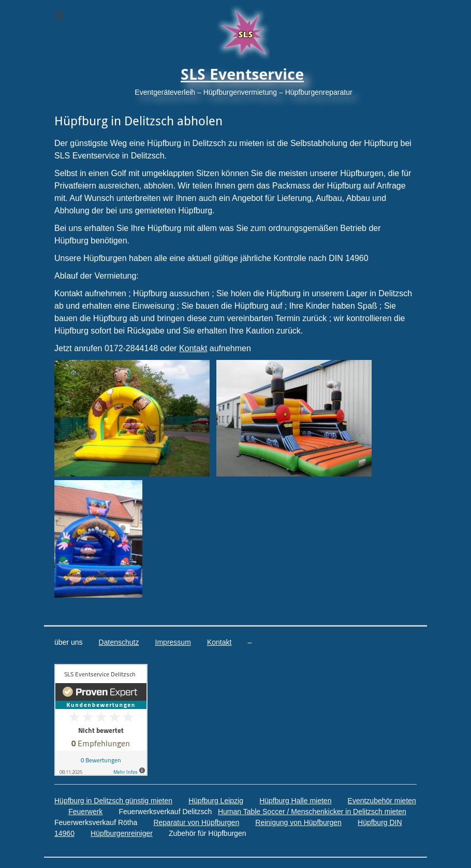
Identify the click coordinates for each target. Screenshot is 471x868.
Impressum (173, 642)
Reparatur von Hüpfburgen (196, 822)
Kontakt (193, 348)
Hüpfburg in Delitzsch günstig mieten (113, 801)
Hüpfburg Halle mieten (295, 801)
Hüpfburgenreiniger (122, 833)
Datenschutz (119, 642)
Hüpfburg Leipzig (216, 801)
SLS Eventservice (242, 74)
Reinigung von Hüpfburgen (298, 822)
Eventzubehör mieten (382, 801)
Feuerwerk (85, 812)
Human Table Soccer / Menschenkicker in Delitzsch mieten (312, 812)
